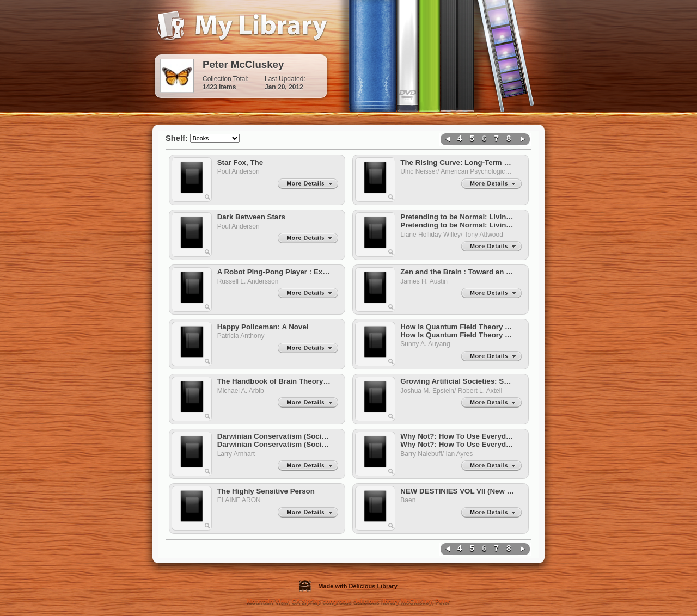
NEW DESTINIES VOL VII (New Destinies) (458, 491)
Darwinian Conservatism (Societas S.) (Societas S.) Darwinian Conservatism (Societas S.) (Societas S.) (275, 440)
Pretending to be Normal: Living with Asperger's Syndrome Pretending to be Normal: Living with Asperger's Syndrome (458, 221)
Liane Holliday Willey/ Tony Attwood (453, 235)
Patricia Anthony (243, 336)
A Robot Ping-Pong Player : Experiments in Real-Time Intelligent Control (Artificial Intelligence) (275, 272)
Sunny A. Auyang (427, 344)
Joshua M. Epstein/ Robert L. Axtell (453, 391)
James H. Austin (426, 281)
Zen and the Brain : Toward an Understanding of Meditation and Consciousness (458, 272)
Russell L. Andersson (250, 281)
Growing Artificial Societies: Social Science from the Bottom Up (458, 381)
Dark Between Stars (251, 217)
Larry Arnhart (238, 454)
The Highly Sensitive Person (266, 491)
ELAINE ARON (241, 500)
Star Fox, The (240, 162)
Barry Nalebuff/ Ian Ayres (438, 454)
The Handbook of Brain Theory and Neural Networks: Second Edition (275, 381)
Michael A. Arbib (243, 391)
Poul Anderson (240, 171)
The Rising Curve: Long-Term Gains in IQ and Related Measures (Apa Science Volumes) (458, 162)
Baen (410, 500)
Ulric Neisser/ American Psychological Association (458, 171)
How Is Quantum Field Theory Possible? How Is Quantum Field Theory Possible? (458, 331)
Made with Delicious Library (348, 586)
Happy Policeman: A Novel (263, 327)
